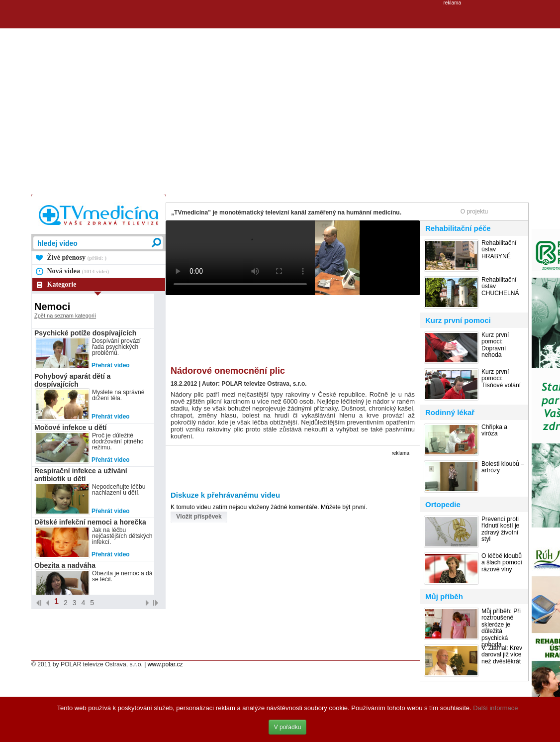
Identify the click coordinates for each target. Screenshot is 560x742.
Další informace (495, 708)
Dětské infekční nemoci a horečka (90, 522)
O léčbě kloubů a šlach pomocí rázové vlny (502, 563)
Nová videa (78, 271)
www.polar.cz (165, 664)
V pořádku (288, 727)
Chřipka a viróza (494, 430)
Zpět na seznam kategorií (65, 316)
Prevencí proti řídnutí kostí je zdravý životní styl (500, 529)
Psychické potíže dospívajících (85, 333)
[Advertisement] (93, 99)
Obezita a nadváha (65, 565)
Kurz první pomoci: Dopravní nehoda (495, 345)
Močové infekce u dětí (70, 427)
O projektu (474, 212)
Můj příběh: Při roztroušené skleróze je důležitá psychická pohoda (501, 628)
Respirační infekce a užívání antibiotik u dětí (81, 475)
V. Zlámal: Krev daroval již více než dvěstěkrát (502, 655)
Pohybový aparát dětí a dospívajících (72, 380)
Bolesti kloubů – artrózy (503, 467)
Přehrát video (111, 365)
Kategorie (62, 284)
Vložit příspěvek (199, 517)
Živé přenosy (77, 258)
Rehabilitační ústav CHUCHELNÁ (500, 287)
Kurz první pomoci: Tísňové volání (501, 379)
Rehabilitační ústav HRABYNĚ (499, 250)
